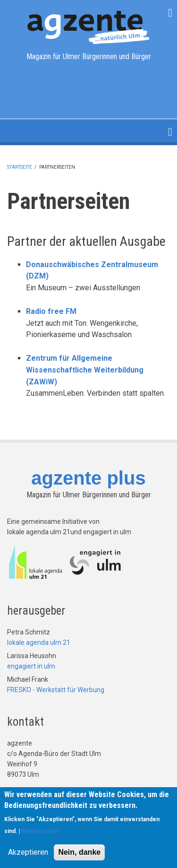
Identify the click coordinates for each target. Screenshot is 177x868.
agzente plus (88, 478)
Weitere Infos (41, 833)
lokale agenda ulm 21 (39, 642)
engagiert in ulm (31, 666)
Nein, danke (79, 854)
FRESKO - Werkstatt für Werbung (56, 690)
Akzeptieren (28, 854)
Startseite (20, 167)
